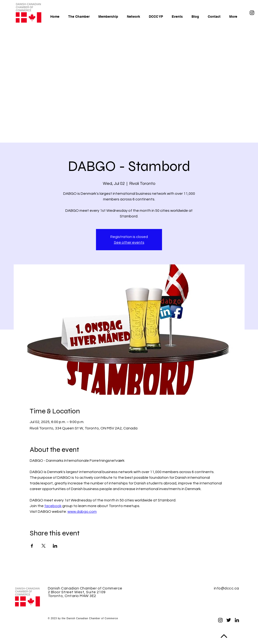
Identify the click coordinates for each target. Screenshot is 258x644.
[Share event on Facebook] (32, 546)
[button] (107, 17)
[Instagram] (252, 13)
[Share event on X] (44, 546)
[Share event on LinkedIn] (55, 546)
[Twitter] (229, 620)
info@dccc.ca (227, 588)
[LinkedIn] (237, 620)
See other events (129, 242)
